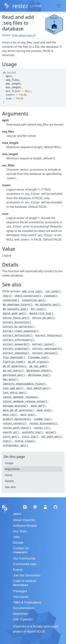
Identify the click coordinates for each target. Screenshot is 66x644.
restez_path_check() (17, 428)
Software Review (25, 526)
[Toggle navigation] (59, 6)
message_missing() (15, 406)
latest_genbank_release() (21, 397)
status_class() (25, 441)
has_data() (10, 380)
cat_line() (53, 292)
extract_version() (45, 353)
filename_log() (38, 358)
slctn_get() (11, 437)
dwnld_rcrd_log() (41, 314)
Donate (18, 543)
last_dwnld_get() (38, 388)
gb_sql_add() (38, 366)
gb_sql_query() (13, 371)
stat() (7, 441)
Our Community (24, 558)
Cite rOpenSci (23, 619)
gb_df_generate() (15, 366)
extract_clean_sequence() (21, 331)
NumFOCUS (36, 632)
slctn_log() (30, 437)
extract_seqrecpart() (47, 349)
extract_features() (48, 336)
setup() (51, 432)
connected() (11, 300)
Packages (20, 591)
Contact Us (21, 548)
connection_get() (34, 300)
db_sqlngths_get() (48, 305)
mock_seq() (28, 415)
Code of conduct (25, 581)
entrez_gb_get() (43, 318)
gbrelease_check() (39, 371)
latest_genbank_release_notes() (25, 402)
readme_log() (43, 419)
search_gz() (11, 432)
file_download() (14, 358)
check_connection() (28, 296)
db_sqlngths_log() (15, 309)
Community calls (25, 564)
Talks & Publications (27, 602)
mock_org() (44, 410)
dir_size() (38, 309)
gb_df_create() (38, 362)
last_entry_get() (15, 393)
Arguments (12, 469)
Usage (9, 463)
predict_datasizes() (17, 419)
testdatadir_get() (15, 446)
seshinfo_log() (32, 432)
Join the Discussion (27, 575)
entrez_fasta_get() (16, 318)
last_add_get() (13, 388)
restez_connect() (15, 424)
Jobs (17, 537)
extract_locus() (43, 344)
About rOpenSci (24, 520)
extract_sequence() (16, 353)
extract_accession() (17, 322)
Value (9, 475)
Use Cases (21, 597)
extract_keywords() (16, 344)
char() (7, 296)
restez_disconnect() (43, 424)
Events (18, 570)
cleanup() (51, 296)
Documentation (24, 608)
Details (9, 481)
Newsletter (21, 614)
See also (10, 487)
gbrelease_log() (39, 375)
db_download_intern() (18, 305)
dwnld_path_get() (15, 314)
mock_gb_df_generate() (18, 410)
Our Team (20, 531)
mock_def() (38, 406)
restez (20, 6)
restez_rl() (42, 428)
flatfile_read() (14, 362)
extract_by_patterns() (18, 327)
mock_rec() (10, 415)
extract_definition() (18, 336)
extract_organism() (16, 349)
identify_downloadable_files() (24, 384)
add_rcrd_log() (32, 292)
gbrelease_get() (14, 375)
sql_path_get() (52, 437)
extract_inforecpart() (18, 340)
